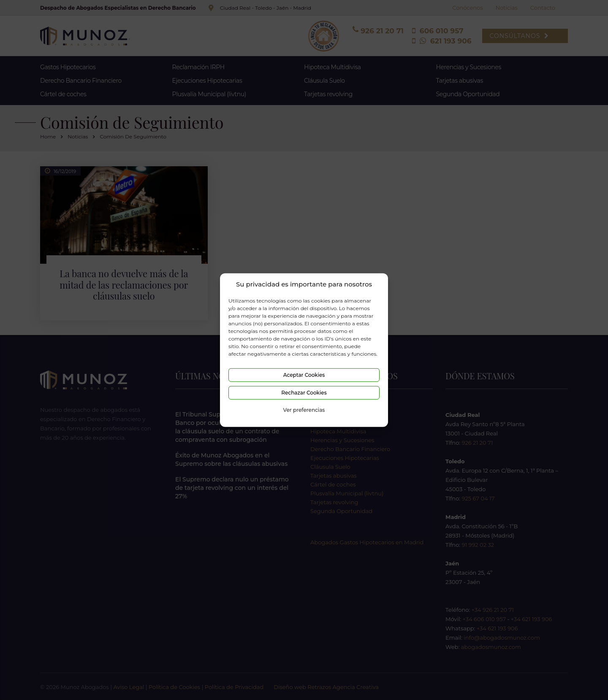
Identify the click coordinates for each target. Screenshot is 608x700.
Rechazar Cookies (304, 393)
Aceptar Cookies (304, 375)
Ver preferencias (304, 410)
